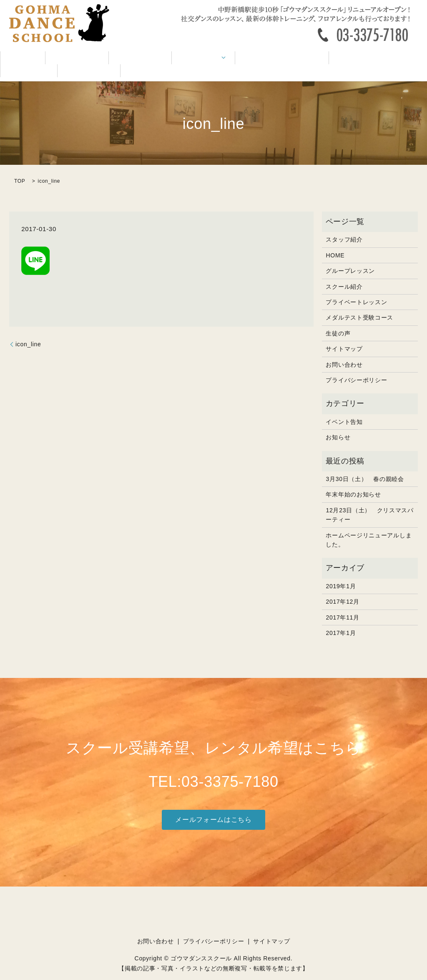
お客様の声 (352, 58)
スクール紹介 (60, 58)
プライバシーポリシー (356, 368)
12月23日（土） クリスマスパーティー (369, 502)
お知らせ (338, 425)
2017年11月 (342, 605)
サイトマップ (344, 336)
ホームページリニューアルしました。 (369, 527)
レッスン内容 (163, 58)
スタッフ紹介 (112, 58)
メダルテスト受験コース (236, 58)
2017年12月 (342, 589)
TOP (20, 169)
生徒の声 (338, 321)
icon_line (28, 332)
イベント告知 (303, 58)
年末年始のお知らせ (353, 482)
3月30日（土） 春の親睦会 (365, 466)
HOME (18, 58)
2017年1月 (341, 620)
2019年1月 (341, 574)
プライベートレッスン (356, 290)
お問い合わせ (400, 58)
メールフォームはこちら (213, 807)
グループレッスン (350, 258)
